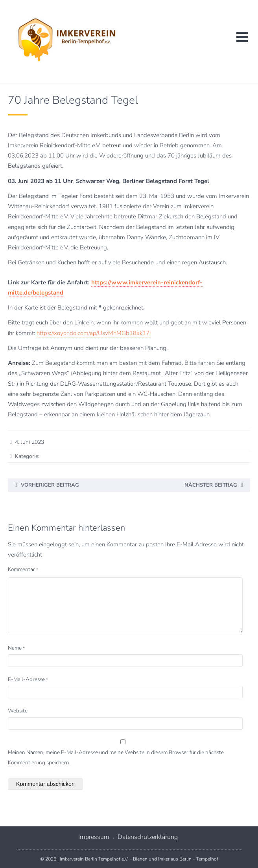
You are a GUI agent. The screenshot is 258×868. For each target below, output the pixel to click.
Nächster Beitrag (211, 485)
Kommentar (23, 569)
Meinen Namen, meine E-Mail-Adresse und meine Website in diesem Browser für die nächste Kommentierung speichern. (116, 757)
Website (18, 711)
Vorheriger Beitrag (50, 485)
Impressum (94, 837)
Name (16, 648)
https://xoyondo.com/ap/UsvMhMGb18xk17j (94, 333)
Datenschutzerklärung (148, 837)
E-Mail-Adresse (28, 679)
